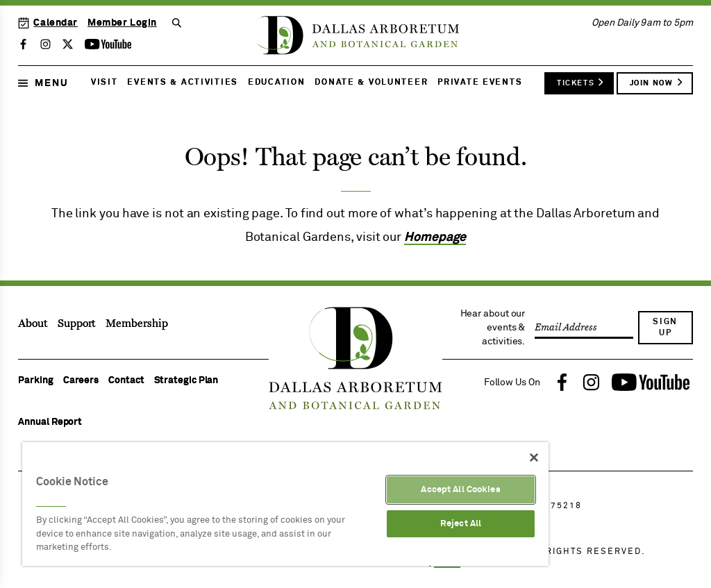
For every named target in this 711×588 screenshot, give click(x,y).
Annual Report (50, 422)
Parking (35, 380)
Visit (104, 83)
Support (77, 324)
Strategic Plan (186, 380)
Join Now (657, 82)
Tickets (581, 82)
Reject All (461, 524)
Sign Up (665, 328)
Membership (136, 324)
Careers (81, 380)
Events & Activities (183, 83)
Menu (43, 83)
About (33, 324)
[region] (285, 504)
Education (276, 83)
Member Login (122, 23)
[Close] (534, 457)
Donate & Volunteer (371, 83)
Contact (126, 380)
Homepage (435, 237)
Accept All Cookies (460, 490)
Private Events (480, 83)
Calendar (48, 23)
